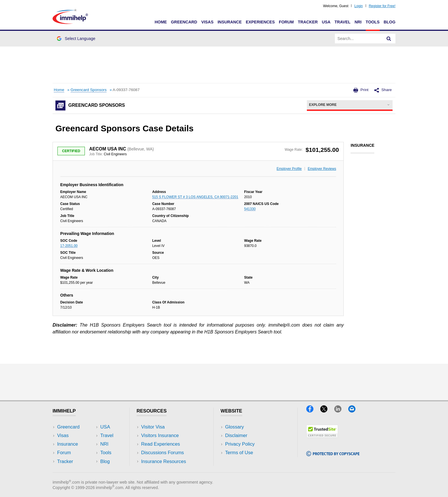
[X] (327, 411)
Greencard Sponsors (89, 90)
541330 (250, 209)
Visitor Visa (153, 427)
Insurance (230, 22)
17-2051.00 (69, 246)
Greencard (184, 22)
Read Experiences (161, 444)
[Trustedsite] (322, 436)
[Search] (389, 39)
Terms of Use (239, 453)
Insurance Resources (164, 461)
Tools (373, 22)
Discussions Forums (163, 453)
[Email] (355, 411)
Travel (343, 22)
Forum (286, 22)
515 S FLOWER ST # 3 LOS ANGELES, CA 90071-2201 (195, 197)
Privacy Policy (240, 444)
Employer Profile (289, 169)
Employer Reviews (322, 169)
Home (161, 22)
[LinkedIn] (341, 411)
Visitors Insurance (160, 435)
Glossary (235, 427)
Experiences (260, 22)
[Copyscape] (333, 454)
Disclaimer (236, 435)
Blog (390, 22)
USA (326, 22)
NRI (358, 22)
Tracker (308, 22)
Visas (207, 22)
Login (358, 6)
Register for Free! (382, 6)
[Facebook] (313, 411)
